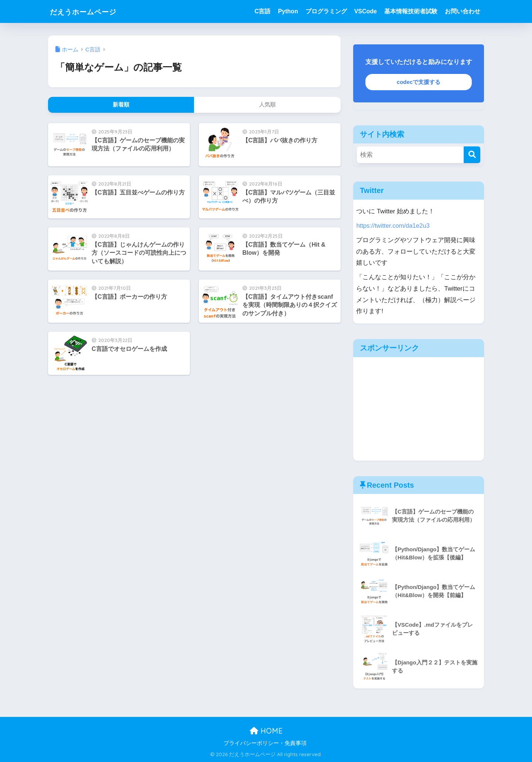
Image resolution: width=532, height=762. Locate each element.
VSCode (366, 11)
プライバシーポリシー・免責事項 (265, 743)
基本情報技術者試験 (411, 11)
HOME (266, 731)
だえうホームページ (91, 11)
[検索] (472, 155)
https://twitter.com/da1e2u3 (393, 226)
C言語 (263, 11)
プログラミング (326, 11)
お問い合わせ (463, 11)
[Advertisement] (419, 409)
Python (288, 11)
